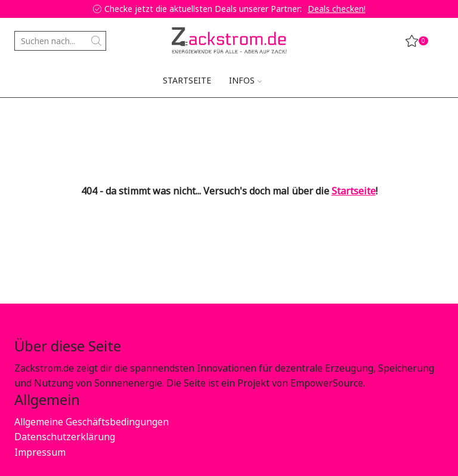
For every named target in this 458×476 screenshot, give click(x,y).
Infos (245, 80)
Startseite (187, 80)
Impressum (40, 452)
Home (27, 116)
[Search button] (96, 41)
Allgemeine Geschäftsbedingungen (92, 422)
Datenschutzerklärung (65, 437)
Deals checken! (337, 9)
